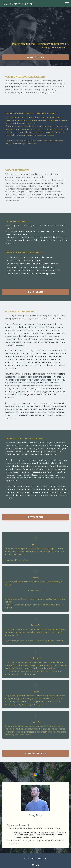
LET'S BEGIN (35, 292)
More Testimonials (35, 753)
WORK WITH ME (36, 57)
